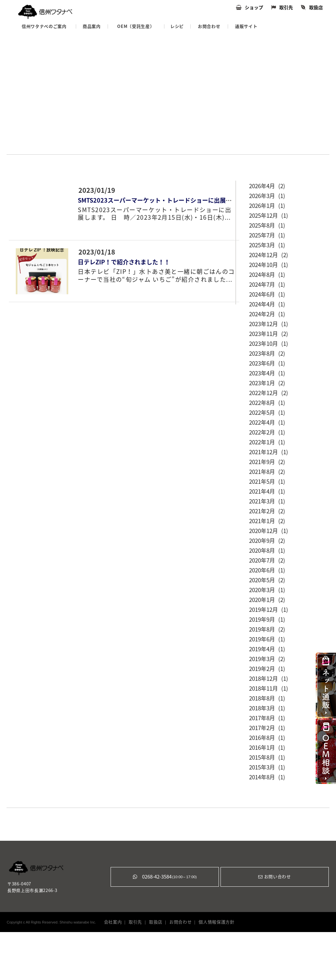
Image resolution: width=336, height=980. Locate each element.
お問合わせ (209, 26)
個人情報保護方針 (216, 922)
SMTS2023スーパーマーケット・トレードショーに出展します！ (164, 200)
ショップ (254, 8)
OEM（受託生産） (136, 26)
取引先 (286, 8)
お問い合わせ (274, 877)
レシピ (177, 26)
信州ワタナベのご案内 (44, 26)
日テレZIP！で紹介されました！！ (124, 262)
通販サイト (246, 26)
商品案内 (92, 26)
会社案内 (113, 922)
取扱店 (316, 8)
